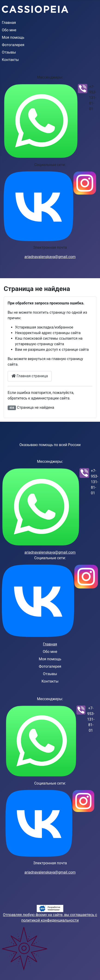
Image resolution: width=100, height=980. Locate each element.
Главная (9, 23)
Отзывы (9, 52)
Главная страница (30, 376)
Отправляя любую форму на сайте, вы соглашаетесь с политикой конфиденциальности (50, 918)
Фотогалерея (13, 45)
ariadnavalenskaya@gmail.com (50, 257)
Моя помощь (13, 37)
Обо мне (9, 30)
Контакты (10, 60)
